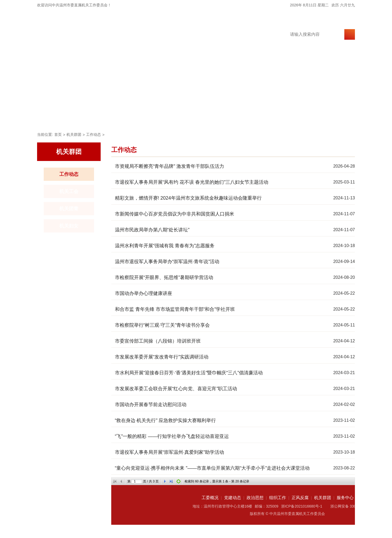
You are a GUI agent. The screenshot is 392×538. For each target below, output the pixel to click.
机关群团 (264, 118)
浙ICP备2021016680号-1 (302, 506)
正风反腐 (227, 118)
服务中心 (300, 118)
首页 (50, 118)
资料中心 (337, 118)
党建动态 (118, 118)
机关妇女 (69, 226)
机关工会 (69, 191)
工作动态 (93, 134)
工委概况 (81, 118)
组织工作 (191, 118)
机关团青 (69, 209)
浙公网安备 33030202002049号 (356, 506)
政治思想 (154, 118)
